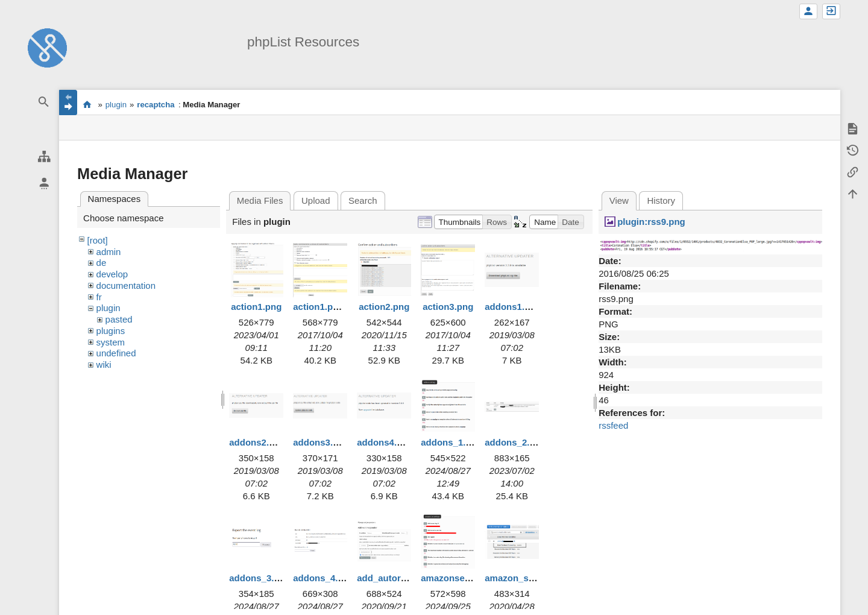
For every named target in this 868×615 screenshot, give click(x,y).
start (87, 104)
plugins (111, 331)
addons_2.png (515, 442)
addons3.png (321, 442)
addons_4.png (324, 578)
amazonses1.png (457, 578)
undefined (116, 353)
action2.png (384, 307)
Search (363, 200)
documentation (126, 285)
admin (109, 252)
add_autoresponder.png (408, 578)
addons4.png (385, 442)
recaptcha (156, 105)
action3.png (448, 307)
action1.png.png (328, 307)
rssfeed (613, 425)
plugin (116, 105)
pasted (119, 319)
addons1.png (513, 307)
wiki (104, 364)
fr (99, 297)
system (111, 342)
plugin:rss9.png (651, 222)
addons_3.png (260, 578)
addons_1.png (451, 442)
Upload (316, 200)
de (102, 263)
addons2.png (257, 442)
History (661, 200)
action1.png (256, 307)
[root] (98, 240)
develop (112, 274)
